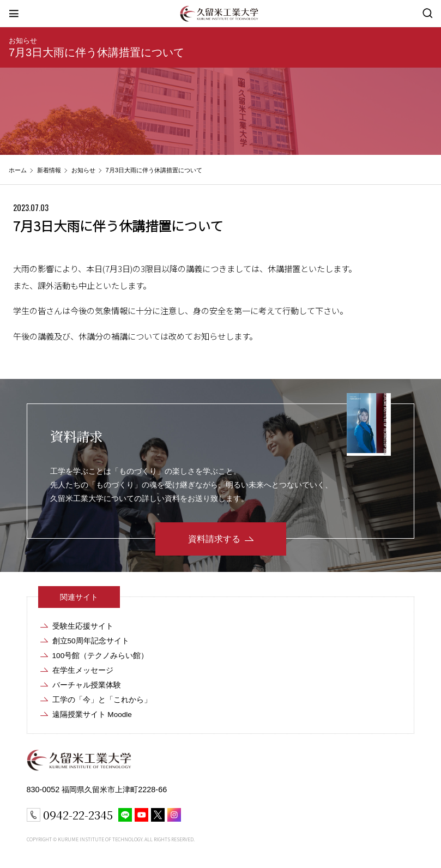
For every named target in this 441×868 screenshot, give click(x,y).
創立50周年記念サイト (91, 641)
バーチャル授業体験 (87, 685)
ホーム (18, 170)
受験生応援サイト (83, 626)
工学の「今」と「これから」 (102, 700)
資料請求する (214, 539)
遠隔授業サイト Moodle (92, 715)
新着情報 (49, 170)
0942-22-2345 (78, 815)
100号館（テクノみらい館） (101, 656)
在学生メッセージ (83, 670)
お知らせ (23, 41)
